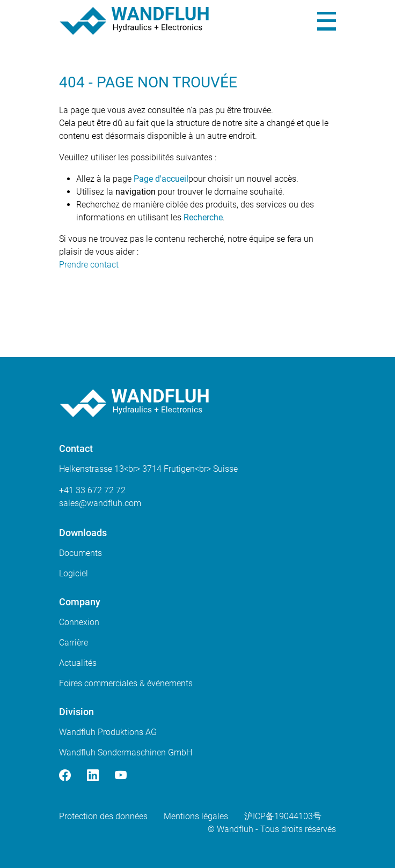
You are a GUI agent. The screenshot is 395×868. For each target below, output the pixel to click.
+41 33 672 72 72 (92, 490)
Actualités (78, 663)
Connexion (79, 622)
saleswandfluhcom (100, 503)
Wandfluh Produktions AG (108, 732)
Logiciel (74, 573)
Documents (81, 553)
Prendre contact (89, 265)
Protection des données (103, 816)
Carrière (74, 643)
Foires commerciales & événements (126, 683)
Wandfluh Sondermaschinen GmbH (126, 752)
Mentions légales (196, 816)
